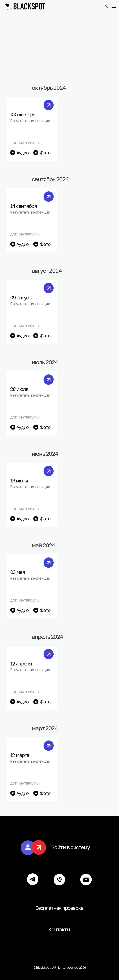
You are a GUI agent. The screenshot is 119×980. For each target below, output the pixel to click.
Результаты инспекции (30, 212)
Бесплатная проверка (59, 908)
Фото (45, 244)
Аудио (23, 244)
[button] (106, 6)
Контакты (59, 929)
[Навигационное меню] (114, 6)
